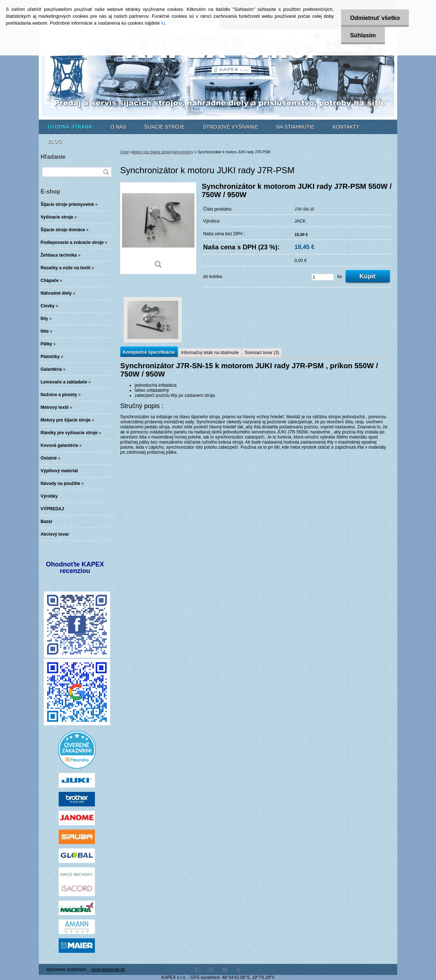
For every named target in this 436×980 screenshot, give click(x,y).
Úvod (124, 152)
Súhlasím (363, 35)
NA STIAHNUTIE (295, 127)
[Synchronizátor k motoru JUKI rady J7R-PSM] (158, 228)
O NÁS (118, 127)
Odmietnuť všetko (375, 18)
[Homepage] (70, 127)
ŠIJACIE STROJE (164, 127)
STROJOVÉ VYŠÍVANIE (231, 127)
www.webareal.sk (108, 969)
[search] (106, 172)
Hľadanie (53, 157)
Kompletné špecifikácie (149, 352)
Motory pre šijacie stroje (151, 152)
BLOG (55, 141)
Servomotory (183, 152)
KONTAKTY (346, 127)
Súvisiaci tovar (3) (262, 353)
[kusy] (323, 277)
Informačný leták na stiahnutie (210, 353)
